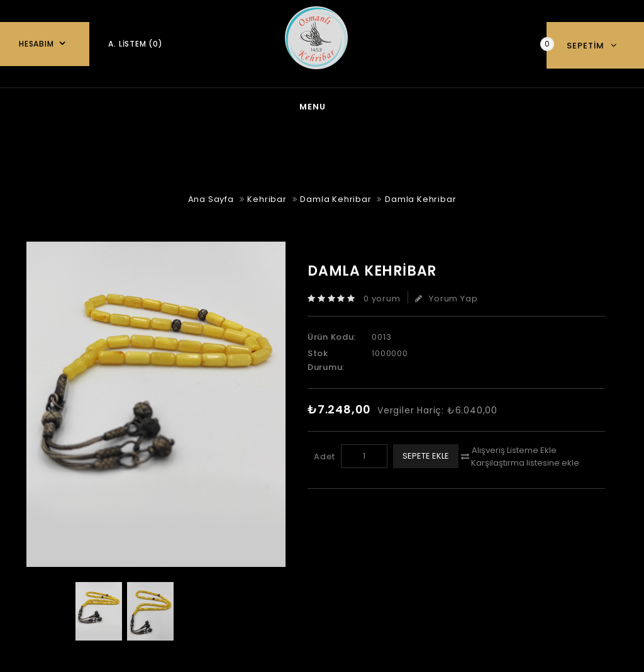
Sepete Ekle (426, 453)
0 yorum (382, 296)
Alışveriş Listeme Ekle (514, 448)
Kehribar (347, 105)
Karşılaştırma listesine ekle (525, 460)
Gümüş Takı (258, 105)
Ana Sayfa (104, 105)
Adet (325, 454)
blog (180, 105)
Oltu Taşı (431, 105)
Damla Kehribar (336, 197)
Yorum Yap (446, 296)
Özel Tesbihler (529, 105)
